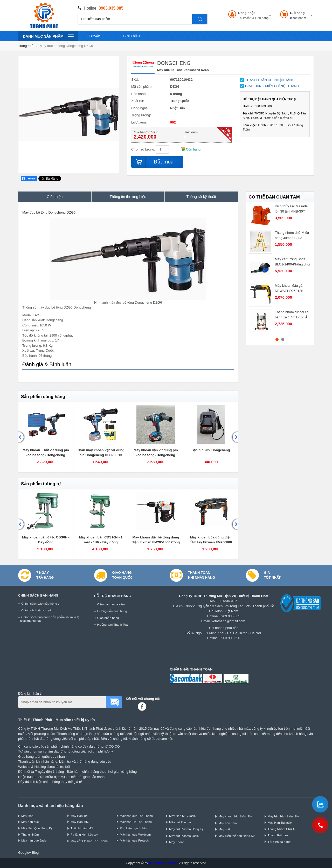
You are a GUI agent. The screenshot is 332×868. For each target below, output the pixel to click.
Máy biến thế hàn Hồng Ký (236, 836)
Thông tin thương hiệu (128, 197)
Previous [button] (22, 437)
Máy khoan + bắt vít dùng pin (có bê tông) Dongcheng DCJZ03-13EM (46, 455)
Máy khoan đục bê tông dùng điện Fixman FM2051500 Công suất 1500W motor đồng (156, 542)
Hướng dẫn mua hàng (112, 611)
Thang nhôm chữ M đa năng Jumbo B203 (292, 235)
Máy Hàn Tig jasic (280, 822)
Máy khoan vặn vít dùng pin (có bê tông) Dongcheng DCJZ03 (156, 455)
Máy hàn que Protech (134, 840)
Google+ (25, 853)
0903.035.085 (111, 8)
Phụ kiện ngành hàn (133, 828)
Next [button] (234, 437)
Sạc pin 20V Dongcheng (211, 450)
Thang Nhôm (30, 834)
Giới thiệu (55, 197)
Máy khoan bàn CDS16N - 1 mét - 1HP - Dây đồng (101, 540)
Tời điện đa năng (279, 842)
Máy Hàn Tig (79, 816)
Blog (35, 853)
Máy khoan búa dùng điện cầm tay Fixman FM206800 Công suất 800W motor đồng (211, 542)
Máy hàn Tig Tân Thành (136, 822)
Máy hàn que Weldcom (135, 834)
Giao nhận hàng (108, 618)
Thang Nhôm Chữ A (281, 829)
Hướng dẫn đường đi (278, 118)
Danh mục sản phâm (48, 36)
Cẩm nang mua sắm (111, 604)
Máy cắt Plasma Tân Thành (89, 841)
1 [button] (277, 339)
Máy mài (224, 829)
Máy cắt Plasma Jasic (184, 836)
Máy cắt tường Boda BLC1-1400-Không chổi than (293, 264)
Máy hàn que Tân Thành (136, 816)
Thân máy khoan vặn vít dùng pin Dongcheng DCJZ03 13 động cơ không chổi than (101, 455)
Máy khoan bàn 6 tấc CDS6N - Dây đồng (46, 540)
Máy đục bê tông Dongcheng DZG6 (66, 46)
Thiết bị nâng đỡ (82, 828)
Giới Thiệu (131, 36)
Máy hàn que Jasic (34, 840)
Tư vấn (94, 36)
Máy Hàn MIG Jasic (182, 816)
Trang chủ (26, 46)
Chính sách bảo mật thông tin (41, 603)
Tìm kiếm (200, 19)
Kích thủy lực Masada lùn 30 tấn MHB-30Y (291, 209)
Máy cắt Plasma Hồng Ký (186, 829)
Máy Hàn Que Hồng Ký (37, 828)
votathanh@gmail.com (229, 621)
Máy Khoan (177, 842)
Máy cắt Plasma (180, 822)
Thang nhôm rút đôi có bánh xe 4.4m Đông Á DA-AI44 (292, 317)
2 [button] (283, 339)
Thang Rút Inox (278, 835)
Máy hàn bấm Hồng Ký (283, 816)
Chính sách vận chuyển (37, 610)
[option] (46, 437)
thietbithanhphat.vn (163, 863)
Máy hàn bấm (228, 823)
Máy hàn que (30, 822)
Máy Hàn (27, 816)
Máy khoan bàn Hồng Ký (235, 816)
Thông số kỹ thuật (201, 197)
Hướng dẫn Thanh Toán (113, 624)
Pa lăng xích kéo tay (84, 834)
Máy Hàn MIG (80, 822)
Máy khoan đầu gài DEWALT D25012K (289, 288)
